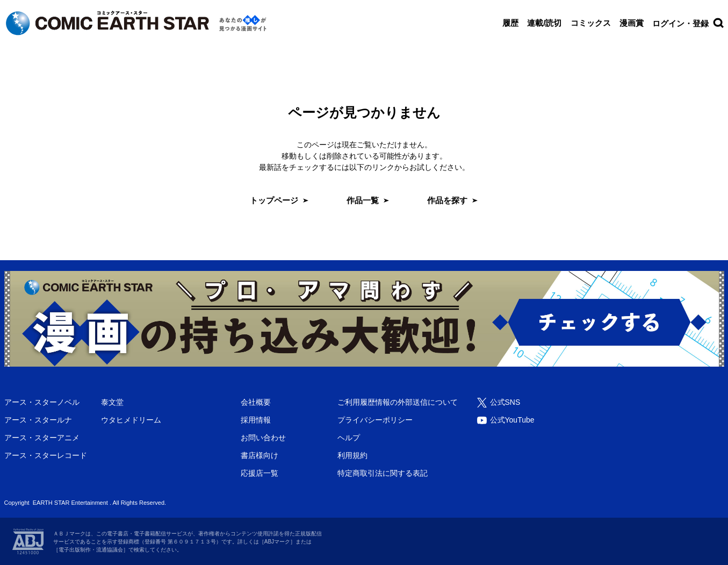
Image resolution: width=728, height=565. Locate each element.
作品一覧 (363, 200)
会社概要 (256, 402)
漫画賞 (632, 23)
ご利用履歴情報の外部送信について (398, 402)
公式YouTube (512, 420)
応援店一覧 (260, 473)
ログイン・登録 (680, 23)
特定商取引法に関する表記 (383, 473)
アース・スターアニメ (42, 438)
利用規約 (352, 455)
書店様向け (260, 455)
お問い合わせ (263, 438)
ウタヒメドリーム (131, 420)
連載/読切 (544, 23)
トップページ (274, 200)
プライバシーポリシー (375, 420)
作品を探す (447, 200)
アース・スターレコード (46, 455)
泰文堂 (112, 402)
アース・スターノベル (42, 402)
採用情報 (256, 420)
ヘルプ (349, 438)
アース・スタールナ (38, 420)
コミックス (591, 23)
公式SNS (505, 402)
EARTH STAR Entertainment (70, 503)
